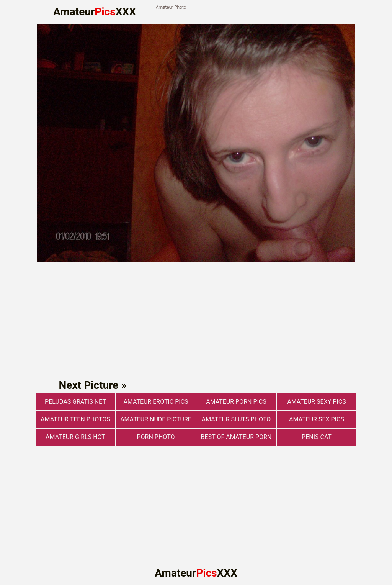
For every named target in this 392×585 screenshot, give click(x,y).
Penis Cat (317, 437)
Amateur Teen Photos (75, 419)
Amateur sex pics (317, 419)
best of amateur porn (236, 437)
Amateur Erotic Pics (156, 402)
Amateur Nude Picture (156, 419)
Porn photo (156, 437)
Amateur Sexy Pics (316, 402)
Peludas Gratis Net (75, 402)
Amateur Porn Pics (236, 402)
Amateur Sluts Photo (236, 419)
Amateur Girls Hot (75, 437)
